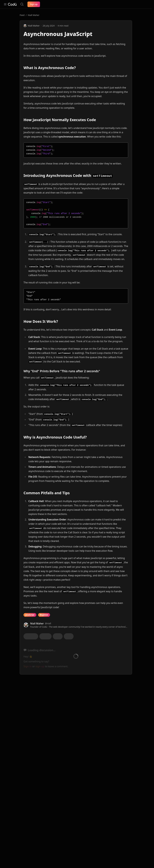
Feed (22, 15)
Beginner (44, 615)
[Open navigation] (5, 4)
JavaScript (30, 615)
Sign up (34, 4)
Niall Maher (34, 15)
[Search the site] (22, 4)
